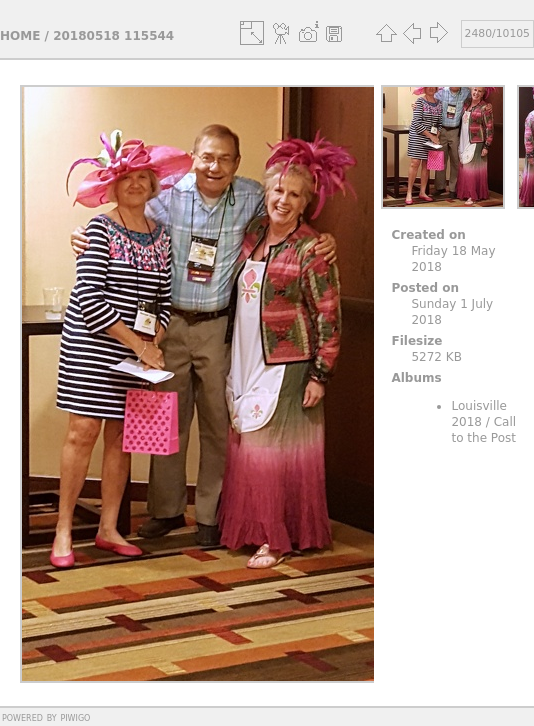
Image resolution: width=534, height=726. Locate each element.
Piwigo (75, 717)
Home (20, 36)
